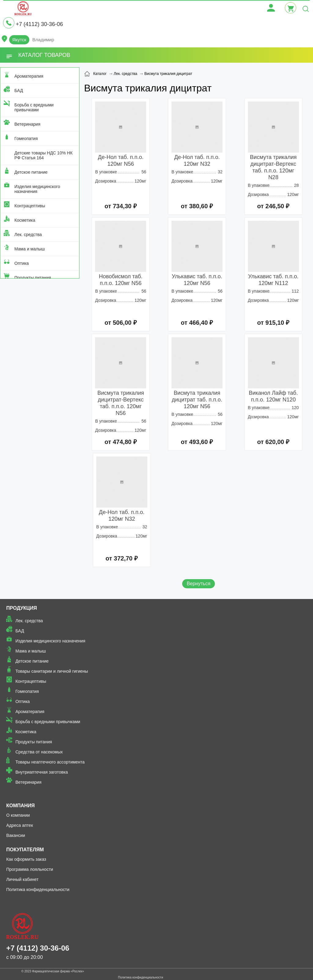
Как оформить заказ (26, 859)
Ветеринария (27, 124)
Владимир (43, 40)
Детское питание (31, 172)
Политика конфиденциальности (38, 889)
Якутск (19, 40)
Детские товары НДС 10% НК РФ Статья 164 (43, 155)
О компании (18, 815)
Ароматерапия (29, 76)
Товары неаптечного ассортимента (50, 762)
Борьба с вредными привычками (34, 107)
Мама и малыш (30, 249)
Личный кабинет (22, 879)
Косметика (25, 220)
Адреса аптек (19, 825)
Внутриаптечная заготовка (42, 772)
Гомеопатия (26, 139)
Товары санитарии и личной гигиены (52, 671)
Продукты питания (33, 278)
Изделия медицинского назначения (37, 189)
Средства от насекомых (39, 752)
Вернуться (199, 584)
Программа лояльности (29, 869)
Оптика (22, 263)
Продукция (21, 608)
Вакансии (16, 835)
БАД (19, 91)
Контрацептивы (30, 206)
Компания (20, 806)
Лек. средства (28, 235)
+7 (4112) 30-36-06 (39, 24)
